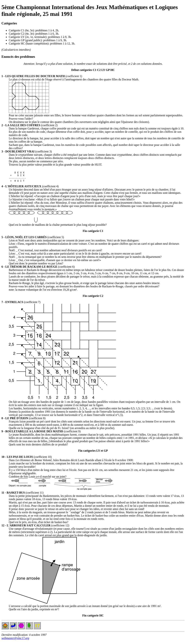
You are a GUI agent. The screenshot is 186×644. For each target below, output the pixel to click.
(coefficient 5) (33, 240)
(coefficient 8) (23, 421)
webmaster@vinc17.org (15, 641)
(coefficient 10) (27, 460)
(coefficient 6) (38, 269)
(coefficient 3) (27, 151)
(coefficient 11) (22, 495)
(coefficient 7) (21, 305)
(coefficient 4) (30, 189)
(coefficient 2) (30, 125)
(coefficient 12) (35, 528)
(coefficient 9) (41, 434)
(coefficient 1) (42, 76)
